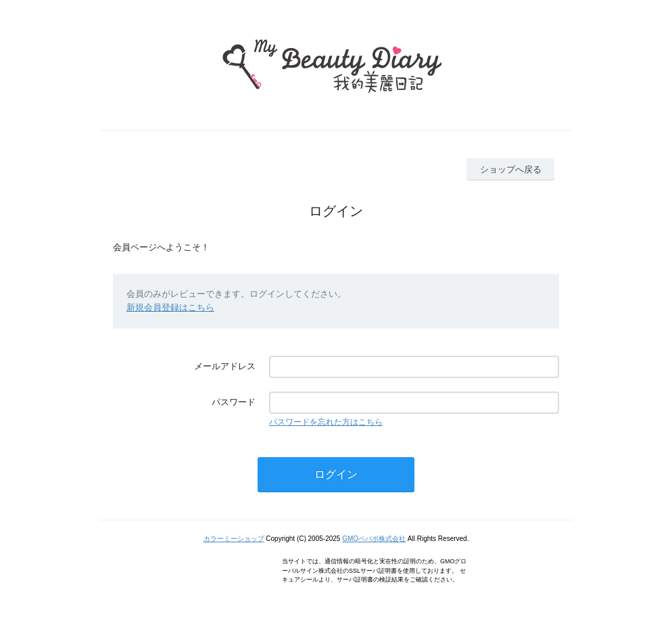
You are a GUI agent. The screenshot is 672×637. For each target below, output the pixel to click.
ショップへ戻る (511, 169)
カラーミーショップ (234, 539)
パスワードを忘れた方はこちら (326, 422)
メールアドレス (225, 366)
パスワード (234, 402)
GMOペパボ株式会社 (374, 539)
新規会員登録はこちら (170, 307)
